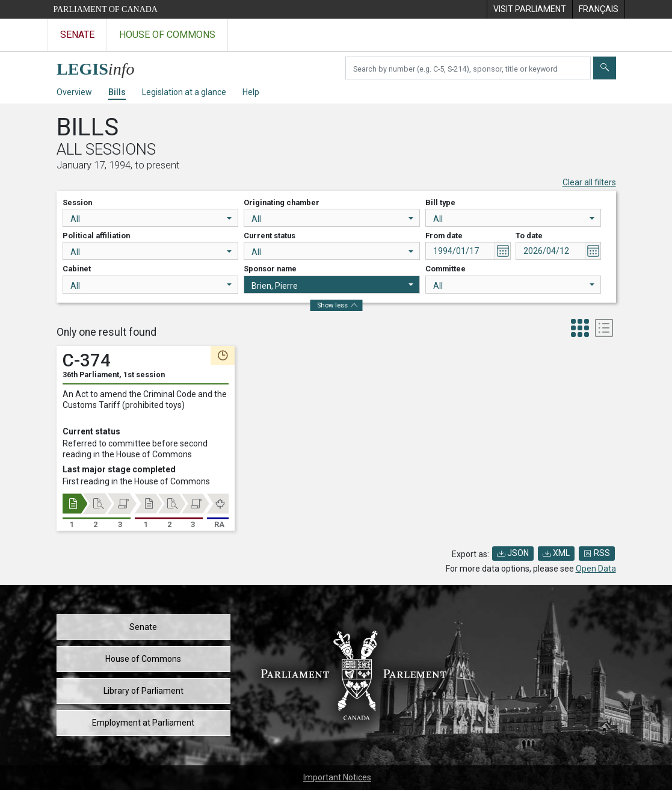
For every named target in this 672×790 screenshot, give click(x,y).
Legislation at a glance (184, 92)
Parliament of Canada (106, 9)
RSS (597, 553)
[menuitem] (529, 9)
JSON (513, 553)
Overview (74, 92)
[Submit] (605, 68)
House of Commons (143, 659)
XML (556, 553)
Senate (143, 627)
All (151, 219)
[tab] (580, 329)
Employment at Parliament (143, 723)
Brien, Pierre (332, 286)
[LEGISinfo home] (103, 66)
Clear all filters (589, 182)
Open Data (596, 569)
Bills (117, 92)
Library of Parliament (143, 691)
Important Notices (337, 777)
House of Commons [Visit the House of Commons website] (167, 35)
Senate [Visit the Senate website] (77, 35)
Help (251, 92)
